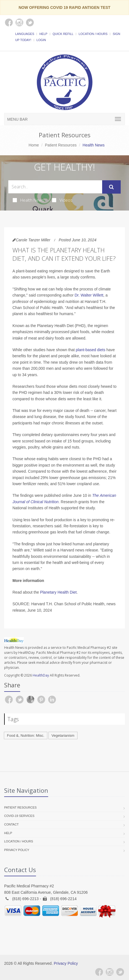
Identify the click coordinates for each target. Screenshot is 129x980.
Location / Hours (93, 34)
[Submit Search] (111, 187)
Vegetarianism (63, 735)
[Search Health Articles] (55, 187)
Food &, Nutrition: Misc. (26, 735)
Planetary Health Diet (58, 592)
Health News (28, 200)
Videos (62, 200)
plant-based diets (91, 350)
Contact (11, 824)
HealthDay (41, 675)
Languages (25, 34)
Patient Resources (61, 145)
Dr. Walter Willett (89, 295)
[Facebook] (99, 972)
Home (34, 145)
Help (43, 34)
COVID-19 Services (19, 816)
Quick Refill (63, 34)
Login (41, 40)
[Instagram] (110, 972)
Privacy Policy (17, 850)
